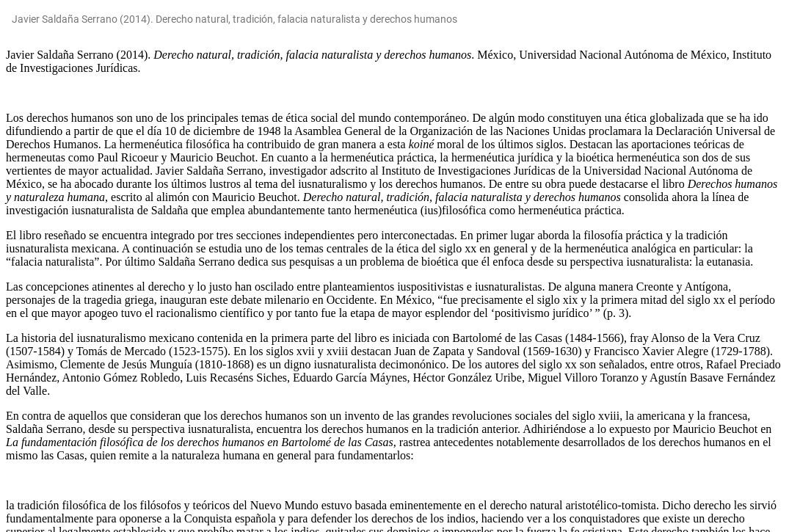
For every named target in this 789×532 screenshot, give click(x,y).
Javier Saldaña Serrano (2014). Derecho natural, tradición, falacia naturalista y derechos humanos (234, 19)
